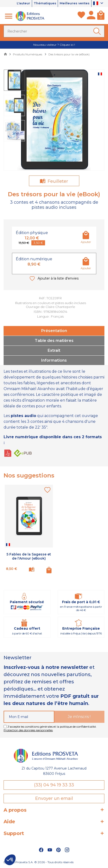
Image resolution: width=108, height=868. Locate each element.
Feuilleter (57, 181)
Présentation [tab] (54, 331)
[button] (10, 860)
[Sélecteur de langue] (99, 4)
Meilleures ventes (74, 3)
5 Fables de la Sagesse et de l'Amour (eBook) (29, 556)
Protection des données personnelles (28, 730)
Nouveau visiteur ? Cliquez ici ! (54, 45)
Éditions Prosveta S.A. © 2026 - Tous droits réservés (39, 862)
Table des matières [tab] (54, 341)
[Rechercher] (54, 31)
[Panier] (101, 16)
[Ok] (98, 31)
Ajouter (86, 242)
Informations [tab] (54, 360)
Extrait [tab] (54, 350)
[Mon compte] (91, 16)
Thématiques (44, 3)
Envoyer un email (54, 798)
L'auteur (22, 3)
